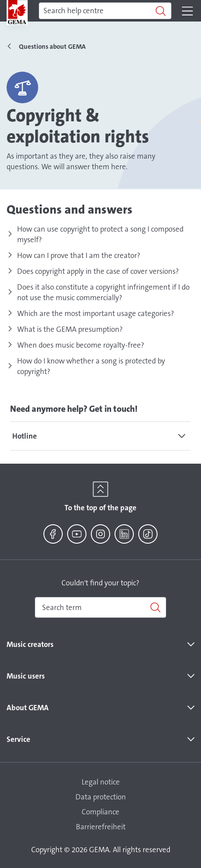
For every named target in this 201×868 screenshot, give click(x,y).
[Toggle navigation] (187, 11)
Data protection (101, 797)
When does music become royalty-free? (81, 345)
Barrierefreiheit (101, 827)
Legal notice (101, 782)
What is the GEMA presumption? (70, 329)
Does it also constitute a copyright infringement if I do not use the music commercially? (103, 292)
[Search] (105, 11)
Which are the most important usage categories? (96, 313)
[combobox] (100, 607)
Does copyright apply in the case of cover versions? (98, 271)
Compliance (100, 812)
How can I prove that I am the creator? (79, 255)
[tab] (100, 436)
